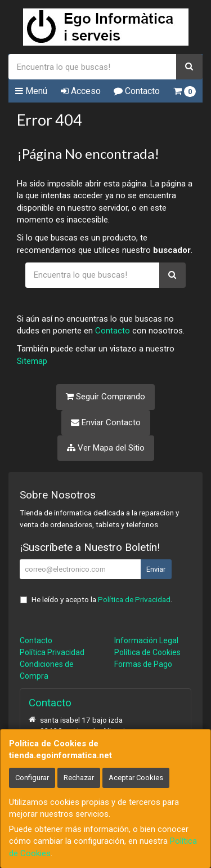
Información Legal (146, 640)
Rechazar (79, 778)
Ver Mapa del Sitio (106, 448)
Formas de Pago (143, 664)
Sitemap (32, 361)
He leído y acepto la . (102, 599)
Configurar (32, 778)
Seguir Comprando (105, 397)
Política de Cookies (147, 652)
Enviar (156, 569)
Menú (31, 91)
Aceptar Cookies (136, 778)
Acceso (81, 91)
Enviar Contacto (106, 422)
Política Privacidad (52, 652)
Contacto (137, 91)
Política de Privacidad (134, 599)
